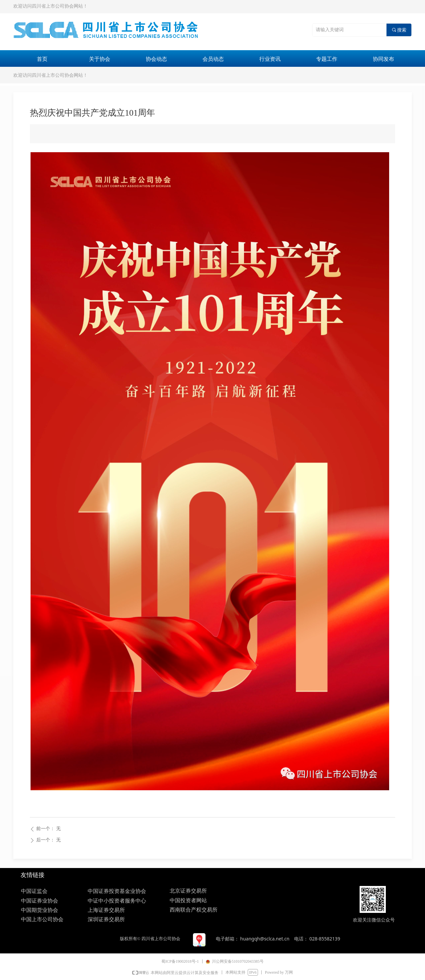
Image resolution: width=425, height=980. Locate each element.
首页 (42, 59)
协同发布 (383, 59)
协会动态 (156, 59)
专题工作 (327, 59)
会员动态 (213, 59)
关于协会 (100, 59)
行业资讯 (270, 59)
